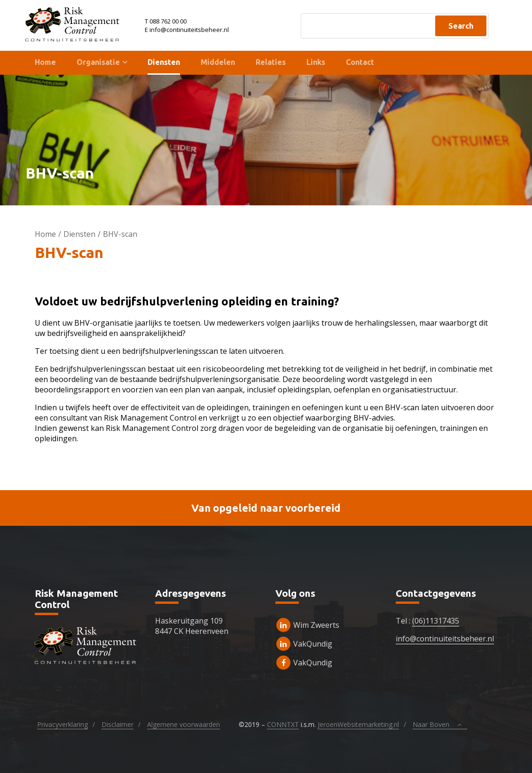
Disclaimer (117, 724)
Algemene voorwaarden (184, 724)
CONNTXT (283, 724)
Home (45, 62)
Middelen (218, 62)
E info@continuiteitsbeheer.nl (187, 30)
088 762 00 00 (168, 21)
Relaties (271, 62)
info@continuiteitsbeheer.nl (445, 639)
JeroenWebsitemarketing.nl (358, 724)
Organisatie (98, 62)
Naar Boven (439, 725)
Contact (360, 62)
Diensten (164, 62)
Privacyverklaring (63, 724)
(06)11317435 (436, 621)
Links (316, 62)
